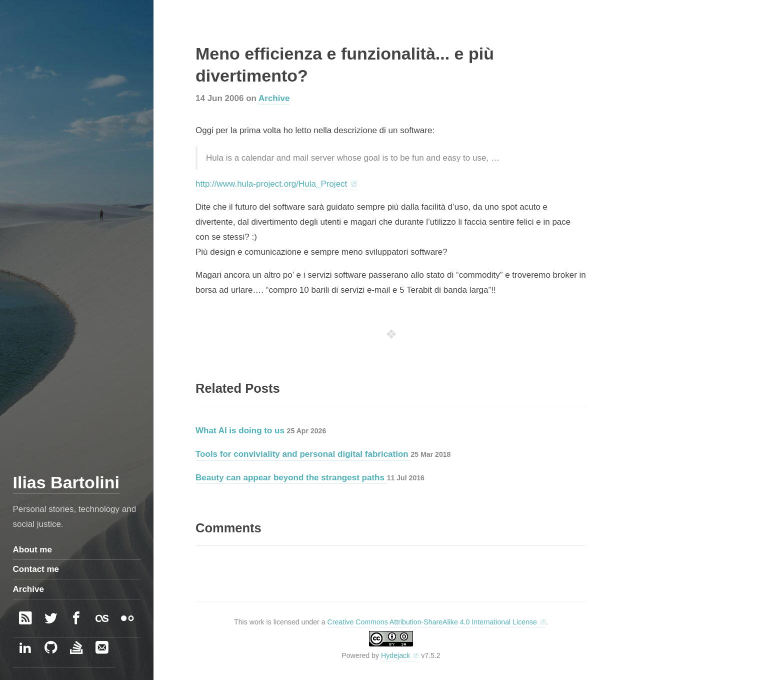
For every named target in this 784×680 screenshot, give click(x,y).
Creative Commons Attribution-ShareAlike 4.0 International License (432, 622)
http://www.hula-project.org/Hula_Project (271, 184)
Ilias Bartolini (66, 482)
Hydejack (395, 655)
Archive (274, 98)
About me (32, 550)
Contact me (36, 569)
